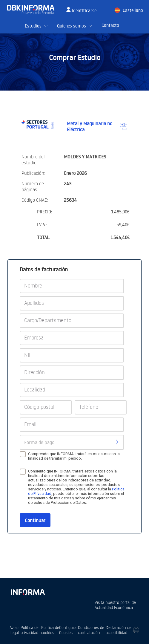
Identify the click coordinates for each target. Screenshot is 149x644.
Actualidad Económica (114, 607)
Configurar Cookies (69, 630)
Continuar (35, 520)
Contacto (110, 25)
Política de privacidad (30, 630)
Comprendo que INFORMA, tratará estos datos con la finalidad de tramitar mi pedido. (74, 456)
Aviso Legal (14, 630)
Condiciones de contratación (91, 630)
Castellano (133, 10)
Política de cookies (50, 630)
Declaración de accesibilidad (119, 630)
